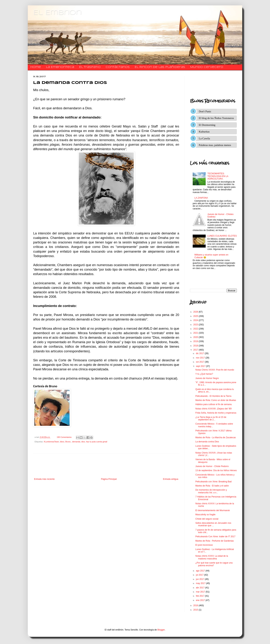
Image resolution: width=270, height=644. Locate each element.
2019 (196, 341)
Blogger (161, 630)
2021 (196, 333)
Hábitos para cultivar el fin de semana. (214, 404)
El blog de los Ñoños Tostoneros (216, 118)
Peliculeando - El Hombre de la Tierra (213, 396)
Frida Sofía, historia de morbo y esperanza (216, 413)
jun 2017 (200, 579)
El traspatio (90, 67)
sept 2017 (201, 366)
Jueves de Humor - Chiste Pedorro (212, 466)
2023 (196, 325)
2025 (196, 316)
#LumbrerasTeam (51, 442)
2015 (196, 610)
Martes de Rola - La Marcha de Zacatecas (216, 437)
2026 (196, 312)
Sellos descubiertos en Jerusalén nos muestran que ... (213, 524)
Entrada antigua (171, 479)
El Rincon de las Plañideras (160, 67)
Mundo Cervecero (207, 67)
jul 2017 (200, 575)
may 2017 (201, 583)
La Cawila (204, 138)
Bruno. (68, 442)
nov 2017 (201, 358)
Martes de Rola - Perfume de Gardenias (215, 541)
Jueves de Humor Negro (207, 378)
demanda (76, 442)
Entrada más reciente (44, 479)
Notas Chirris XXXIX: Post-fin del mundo (215, 370)
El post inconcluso (204, 545)
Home (36, 67)
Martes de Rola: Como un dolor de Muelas (216, 400)
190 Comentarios (64, 437)
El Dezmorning (207, 125)
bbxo (62, 442)
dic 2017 (200, 353)
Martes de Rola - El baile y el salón (212, 486)
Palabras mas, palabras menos (215, 145)
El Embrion (57, 13)
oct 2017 (200, 362)
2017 (196, 350)
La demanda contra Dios (207, 442)
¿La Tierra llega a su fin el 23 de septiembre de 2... (211, 418)
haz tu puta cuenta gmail (97, 442)
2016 (196, 605)
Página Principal (109, 479)
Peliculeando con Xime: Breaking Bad (213, 482)
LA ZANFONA (201, 198)
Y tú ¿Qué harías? (204, 374)
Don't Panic (205, 111)
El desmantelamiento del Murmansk (213, 510)
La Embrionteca (60, 67)
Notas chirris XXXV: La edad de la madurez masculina (212, 557)
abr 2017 (201, 588)
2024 (196, 320)
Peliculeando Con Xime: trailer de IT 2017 (215, 537)
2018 (196, 346)
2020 (196, 337)
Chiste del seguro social (207, 519)
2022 (196, 329)
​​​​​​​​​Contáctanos (118, 67)
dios (83, 442)
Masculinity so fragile (205, 515)
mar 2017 (201, 592)
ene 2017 (201, 600)
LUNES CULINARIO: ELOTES (222, 236)
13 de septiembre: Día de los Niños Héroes (216, 470)
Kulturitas (204, 132)
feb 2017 (200, 596)
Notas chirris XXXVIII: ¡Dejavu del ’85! (214, 409)
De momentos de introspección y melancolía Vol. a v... (211, 491)
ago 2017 (201, 571)
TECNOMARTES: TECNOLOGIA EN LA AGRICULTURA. (218, 176)
